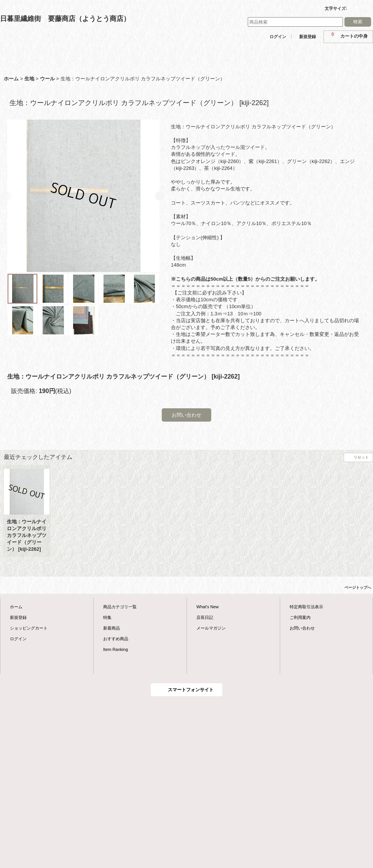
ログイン (278, 37)
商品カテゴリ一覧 (120, 607)
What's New (208, 607)
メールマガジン (211, 628)
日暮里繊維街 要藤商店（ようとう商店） (65, 19)
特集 (107, 617)
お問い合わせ (186, 415)
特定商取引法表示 (306, 607)
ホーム (16, 607)
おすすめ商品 (116, 639)
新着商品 (112, 628)
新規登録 (308, 37)
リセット (361, 457)
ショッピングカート (29, 628)
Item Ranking (116, 649)
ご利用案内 (300, 617)
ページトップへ (358, 587)
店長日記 (205, 617)
